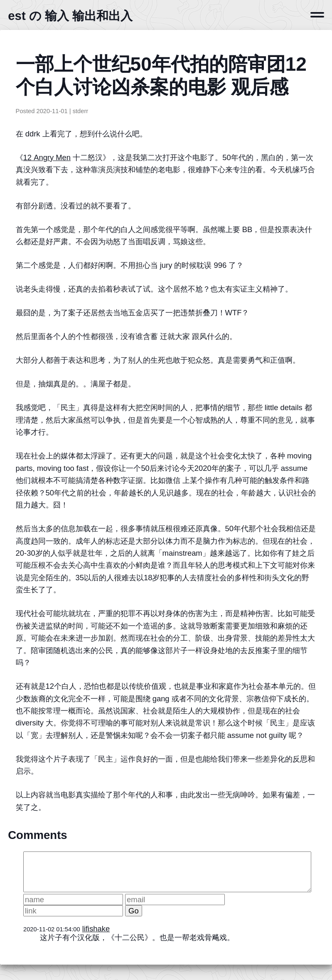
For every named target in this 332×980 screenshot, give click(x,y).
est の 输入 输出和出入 (70, 16)
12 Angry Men (47, 157)
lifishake (96, 929)
